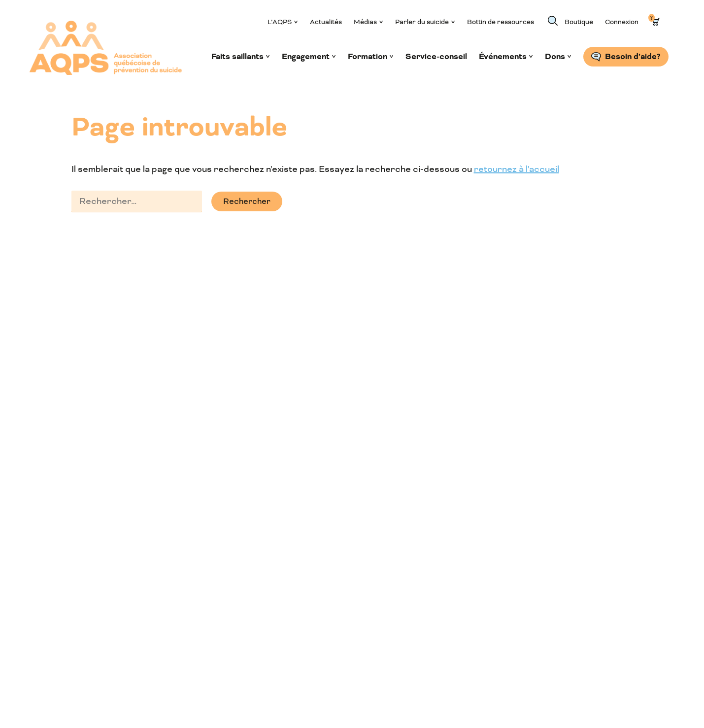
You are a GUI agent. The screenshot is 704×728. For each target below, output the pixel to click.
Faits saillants (237, 57)
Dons (555, 57)
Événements (503, 57)
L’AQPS (280, 22)
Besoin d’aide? (633, 57)
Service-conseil (436, 57)
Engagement (306, 57)
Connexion (622, 22)
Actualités (326, 22)
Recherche (553, 21)
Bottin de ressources (501, 22)
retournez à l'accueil (517, 169)
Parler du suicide (422, 22)
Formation (368, 57)
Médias (365, 22)
